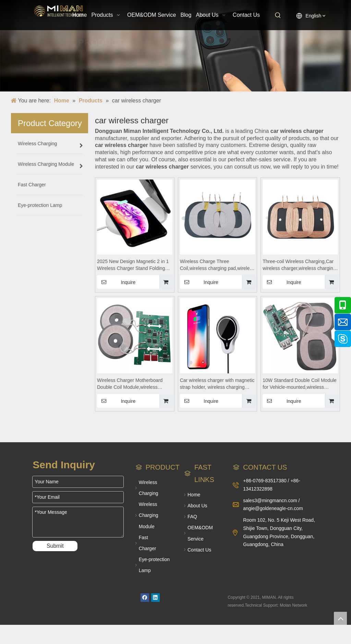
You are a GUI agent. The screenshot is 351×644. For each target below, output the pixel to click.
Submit (55, 546)
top (340, 618)
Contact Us (199, 550)
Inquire (116, 282)
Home (194, 495)
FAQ (192, 517)
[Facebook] (145, 598)
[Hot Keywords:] (278, 15)
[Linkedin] (155, 598)
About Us (197, 506)
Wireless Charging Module (149, 515)
